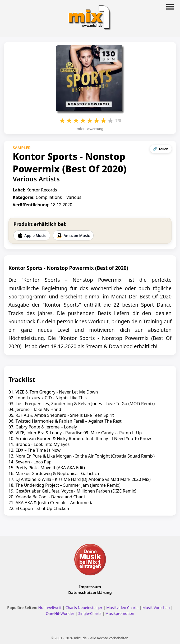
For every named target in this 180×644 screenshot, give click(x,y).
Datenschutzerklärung (90, 592)
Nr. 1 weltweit (50, 608)
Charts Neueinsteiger (84, 608)
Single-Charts (90, 613)
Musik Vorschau (156, 608)
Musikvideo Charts (122, 608)
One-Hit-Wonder (60, 613)
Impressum (90, 587)
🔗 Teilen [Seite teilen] (161, 149)
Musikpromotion (120, 613)
